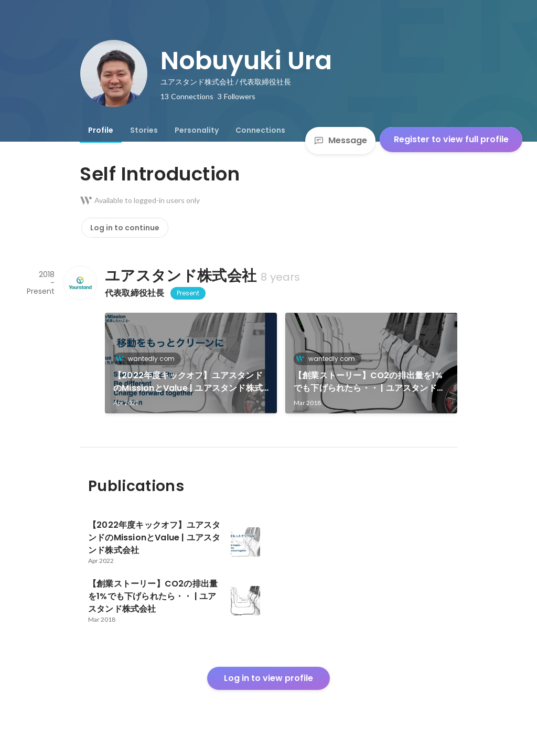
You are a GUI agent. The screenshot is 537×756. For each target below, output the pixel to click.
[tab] (101, 130)
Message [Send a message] (340, 140)
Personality (197, 130)
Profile (101, 130)
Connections (260, 130)
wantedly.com (148, 359)
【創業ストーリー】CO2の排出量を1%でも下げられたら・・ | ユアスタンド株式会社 (369, 382)
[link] (191, 363)
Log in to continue (125, 228)
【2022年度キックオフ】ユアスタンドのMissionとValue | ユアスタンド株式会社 (188, 382)
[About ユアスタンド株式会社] (80, 283)
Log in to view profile (268, 678)
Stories (144, 130)
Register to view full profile (451, 139)
